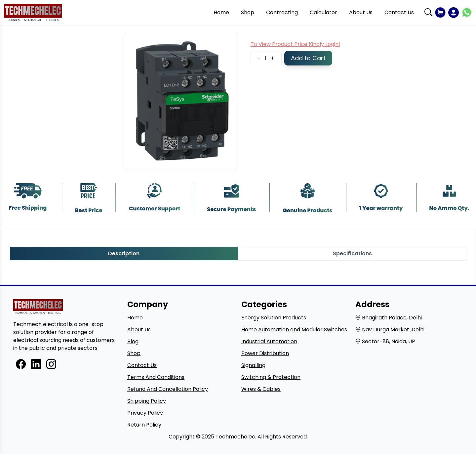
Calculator (323, 12)
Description (124, 253)
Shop (248, 12)
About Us (361, 12)
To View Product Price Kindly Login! (295, 44)
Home (221, 12)
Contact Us (399, 12)
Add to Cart (308, 58)
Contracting (282, 12)
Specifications (352, 253)
